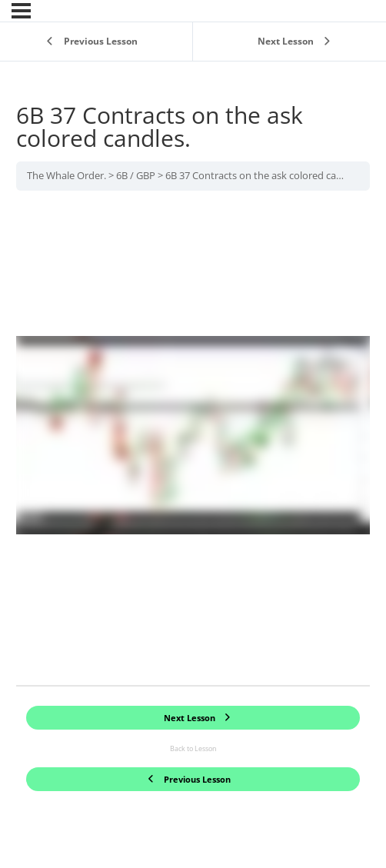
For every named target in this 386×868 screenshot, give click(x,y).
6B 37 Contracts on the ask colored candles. (264, 175)
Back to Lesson (193, 748)
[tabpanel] (193, 438)
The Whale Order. (67, 175)
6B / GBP (136, 175)
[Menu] (21, 11)
